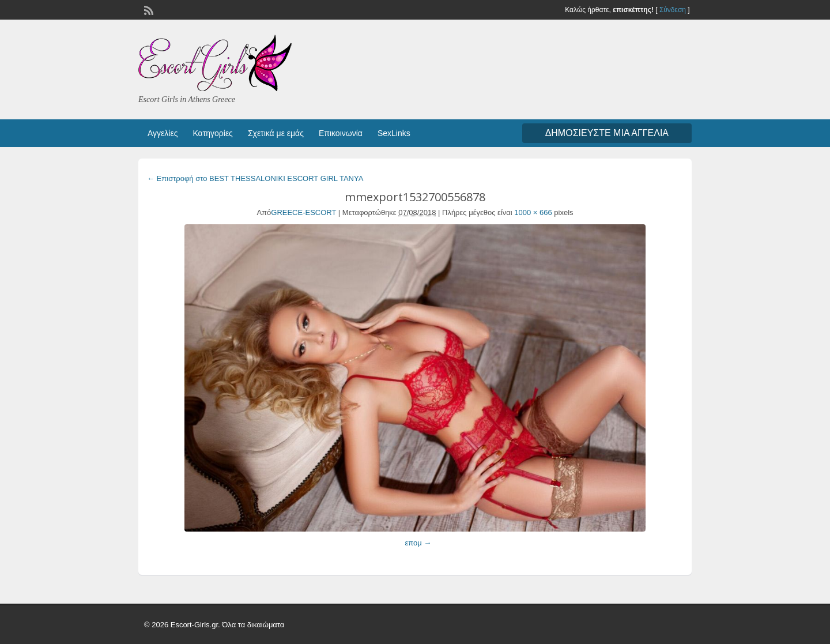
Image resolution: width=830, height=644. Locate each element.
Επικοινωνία (341, 133)
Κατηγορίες (212, 133)
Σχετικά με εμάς (276, 133)
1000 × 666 (533, 212)
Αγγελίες (163, 133)
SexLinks (394, 133)
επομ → (418, 543)
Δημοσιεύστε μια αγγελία (607, 133)
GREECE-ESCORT (303, 212)
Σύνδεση (673, 10)
